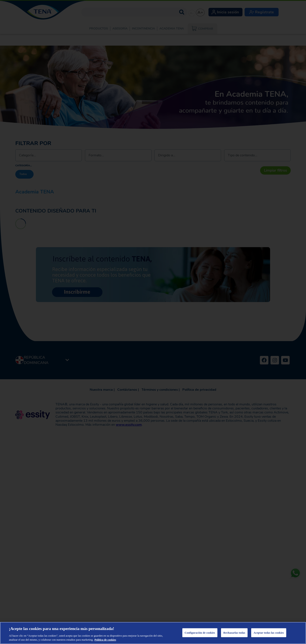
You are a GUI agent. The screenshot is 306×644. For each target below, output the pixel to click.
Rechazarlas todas (234, 633)
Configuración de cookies (200, 633)
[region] (153, 633)
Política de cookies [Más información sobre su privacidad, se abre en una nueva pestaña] (105, 640)
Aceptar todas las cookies (269, 633)
